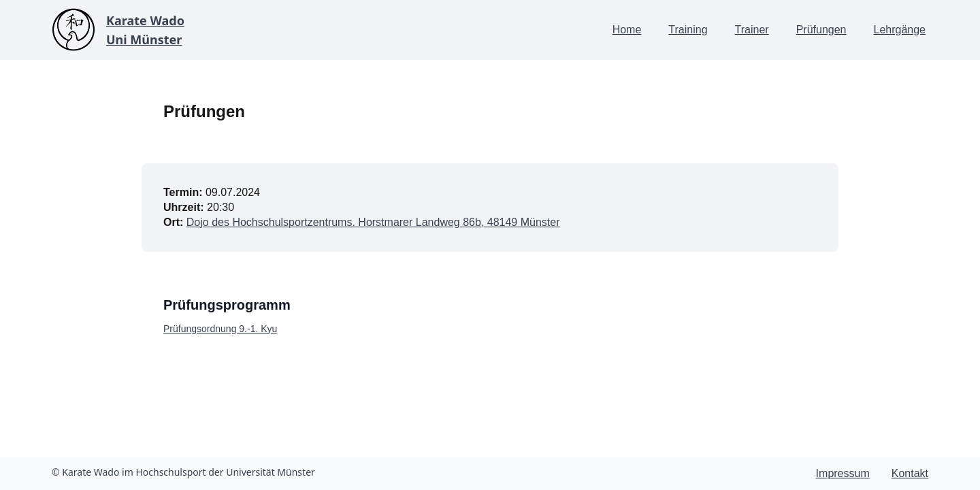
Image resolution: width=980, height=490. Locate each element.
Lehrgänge (899, 30)
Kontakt (910, 473)
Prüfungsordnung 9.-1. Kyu (220, 329)
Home (627, 30)
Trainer (752, 30)
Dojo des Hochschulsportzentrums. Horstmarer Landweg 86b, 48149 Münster (373, 222)
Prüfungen (821, 30)
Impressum (843, 473)
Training (688, 30)
